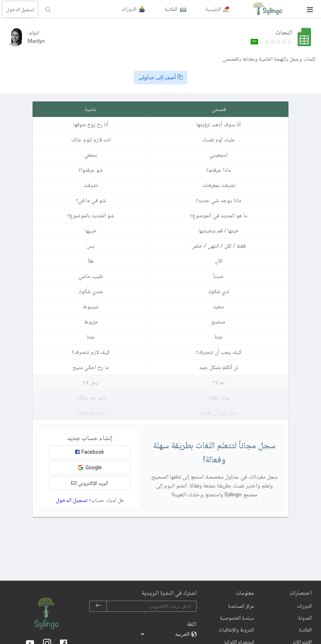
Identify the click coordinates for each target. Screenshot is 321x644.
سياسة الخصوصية (237, 618)
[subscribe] (98, 606)
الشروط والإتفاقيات (236, 630)
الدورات (304, 606)
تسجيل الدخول (20, 9)
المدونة (305, 618)
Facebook (90, 452)
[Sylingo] (267, 9)
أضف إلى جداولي (161, 77)
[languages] (165, 634)
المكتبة (305, 630)
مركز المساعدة (241, 606)
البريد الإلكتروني (90, 483)
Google (90, 468)
